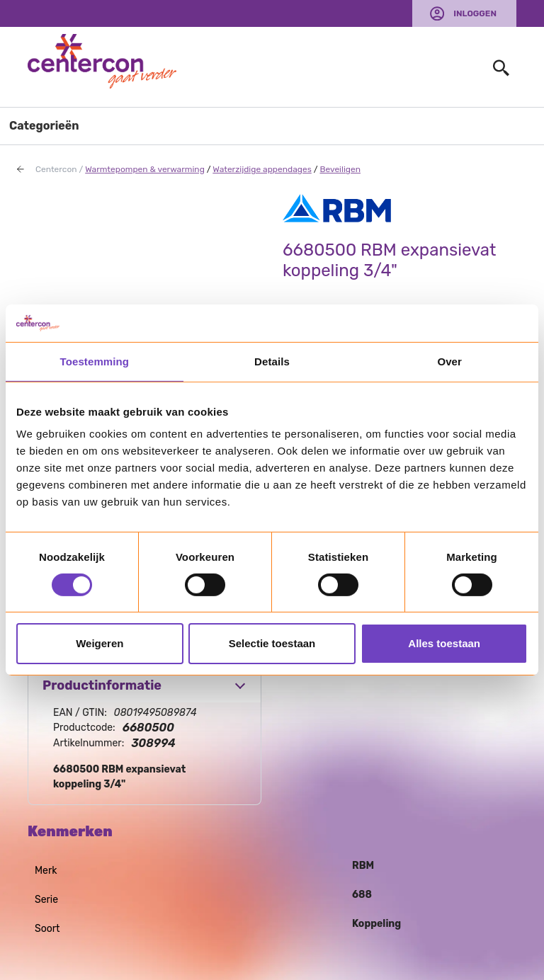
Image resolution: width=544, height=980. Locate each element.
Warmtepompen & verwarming (145, 169)
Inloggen (475, 13)
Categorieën (44, 126)
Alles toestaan (444, 643)
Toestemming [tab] (95, 361)
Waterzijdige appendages (262, 169)
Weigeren (100, 643)
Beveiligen (340, 169)
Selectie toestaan (272, 643)
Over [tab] (449, 361)
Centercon (56, 169)
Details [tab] (272, 361)
